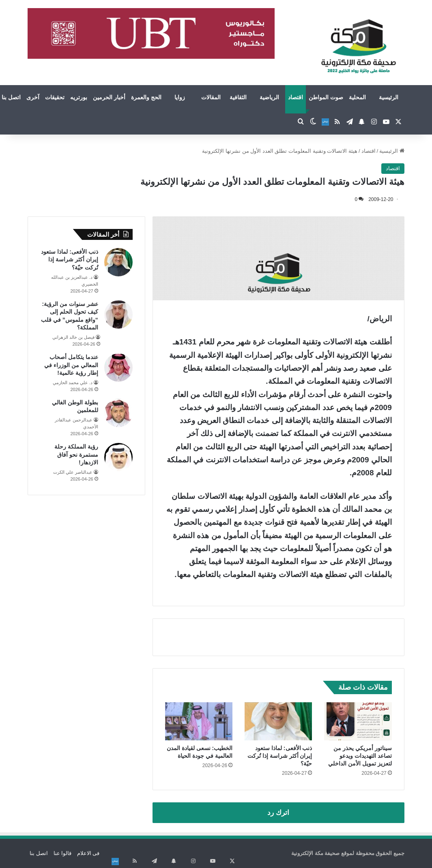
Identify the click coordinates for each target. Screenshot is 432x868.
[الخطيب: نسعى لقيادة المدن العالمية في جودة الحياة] (199, 721)
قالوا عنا (63, 853)
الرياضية (269, 97)
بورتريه (79, 97)
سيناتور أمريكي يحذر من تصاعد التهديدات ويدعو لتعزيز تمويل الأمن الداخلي (360, 756)
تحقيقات (55, 97)
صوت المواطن (326, 97)
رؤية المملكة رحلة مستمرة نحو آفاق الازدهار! (76, 454)
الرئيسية (389, 97)
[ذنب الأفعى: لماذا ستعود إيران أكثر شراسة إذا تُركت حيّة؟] (278, 721)
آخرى (33, 97)
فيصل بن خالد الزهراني (73, 337)
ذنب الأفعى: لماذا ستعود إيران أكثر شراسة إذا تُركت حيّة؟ (280, 756)
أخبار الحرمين (109, 97)
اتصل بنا (39, 853)
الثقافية (238, 97)
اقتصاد (296, 97)
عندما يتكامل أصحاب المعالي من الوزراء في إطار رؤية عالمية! (71, 365)
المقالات (211, 97)
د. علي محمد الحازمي (73, 383)
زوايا (180, 97)
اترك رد (278, 813)
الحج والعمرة (146, 97)
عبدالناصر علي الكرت (73, 472)
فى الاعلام (88, 853)
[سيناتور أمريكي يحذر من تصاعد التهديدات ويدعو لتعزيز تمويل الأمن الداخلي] (358, 721)
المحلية (357, 97)
